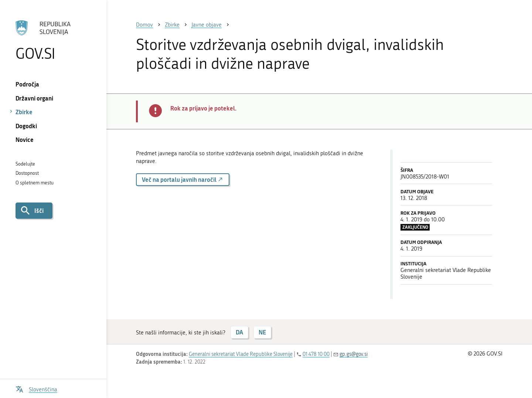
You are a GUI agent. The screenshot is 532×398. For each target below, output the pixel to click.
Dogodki (26, 126)
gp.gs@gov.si (354, 354)
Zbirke (24, 112)
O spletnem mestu (35, 183)
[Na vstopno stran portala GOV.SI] (53, 40)
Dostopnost (27, 173)
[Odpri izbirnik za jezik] (36, 389)
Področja (27, 84)
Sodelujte (25, 164)
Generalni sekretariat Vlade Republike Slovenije (241, 354)
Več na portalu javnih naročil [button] (183, 179)
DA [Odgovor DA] (239, 332)
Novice (25, 140)
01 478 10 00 (316, 354)
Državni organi (34, 98)
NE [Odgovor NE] (262, 332)
